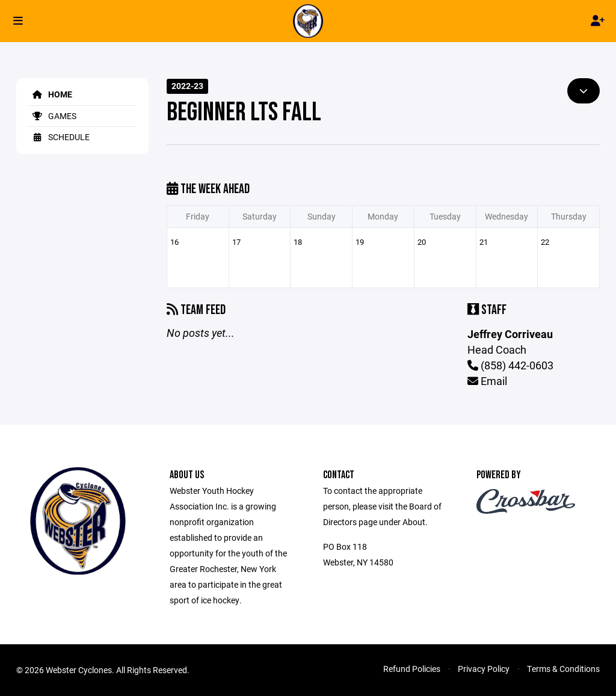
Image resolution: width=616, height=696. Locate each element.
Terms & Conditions (563, 669)
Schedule (59, 137)
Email (487, 381)
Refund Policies (412, 669)
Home (50, 94)
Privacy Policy (484, 669)
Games (52, 116)
